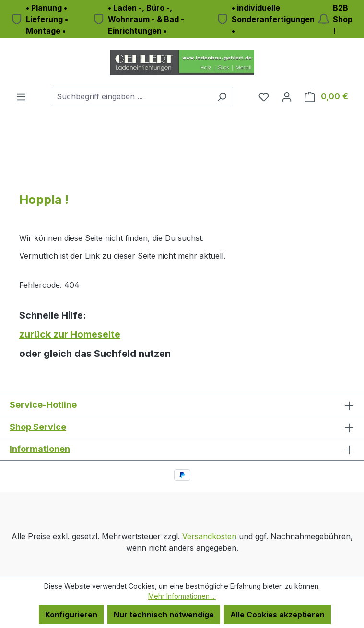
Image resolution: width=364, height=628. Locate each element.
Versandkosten (209, 536)
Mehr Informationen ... (182, 596)
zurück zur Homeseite (70, 334)
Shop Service (38, 427)
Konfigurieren (71, 615)
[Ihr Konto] (287, 96)
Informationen (40, 449)
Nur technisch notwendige (164, 615)
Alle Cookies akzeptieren (277, 615)
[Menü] (21, 96)
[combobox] (131, 96)
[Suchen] (222, 96)
